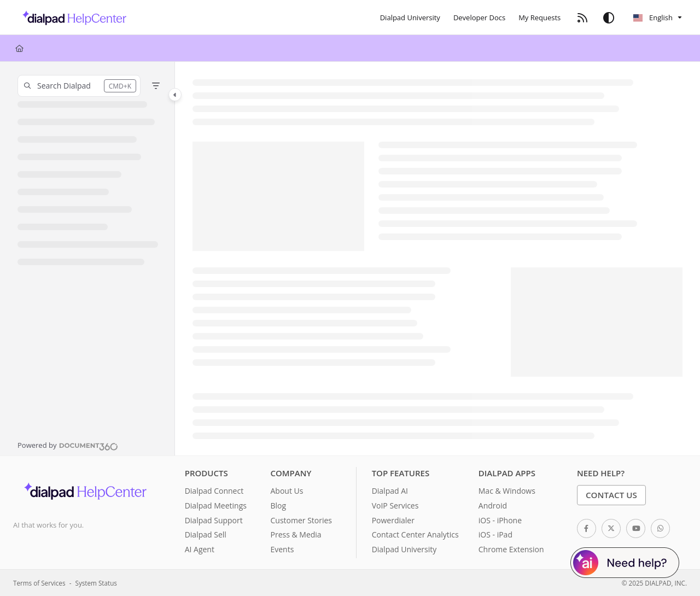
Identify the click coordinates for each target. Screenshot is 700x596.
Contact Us (611, 495)
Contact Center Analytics (415, 534)
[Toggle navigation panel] (175, 95)
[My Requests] (539, 17)
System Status (96, 583)
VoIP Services (395, 506)
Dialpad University (404, 549)
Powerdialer (393, 520)
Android (493, 506)
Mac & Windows (507, 491)
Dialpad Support (214, 520)
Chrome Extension (511, 549)
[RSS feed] (582, 17)
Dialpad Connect (214, 491)
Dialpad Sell (206, 534)
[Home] (71, 17)
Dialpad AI (390, 491)
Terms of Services (39, 583)
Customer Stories (301, 520)
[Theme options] (609, 17)
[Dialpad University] (410, 17)
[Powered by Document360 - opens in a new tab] (68, 445)
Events (282, 549)
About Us (287, 491)
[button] (79, 86)
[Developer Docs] (479, 17)
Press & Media (296, 534)
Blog (278, 506)
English (653, 17)
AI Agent (200, 549)
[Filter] (156, 86)
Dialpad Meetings (216, 506)
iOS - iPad (495, 534)
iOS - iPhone (500, 520)
